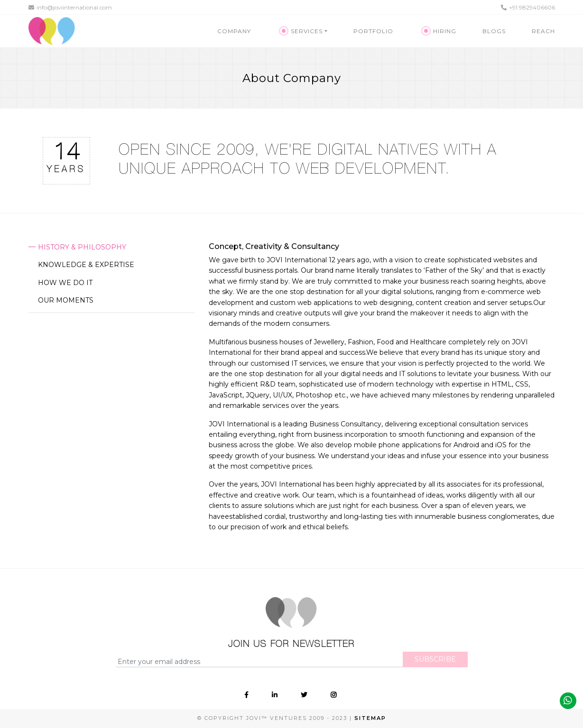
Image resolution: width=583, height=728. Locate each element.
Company (234, 31)
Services (302, 31)
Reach (543, 31)
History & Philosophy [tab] (82, 247)
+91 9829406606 (528, 7)
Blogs (494, 31)
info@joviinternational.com (70, 7)
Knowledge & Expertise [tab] (86, 265)
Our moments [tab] (66, 300)
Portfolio (373, 31)
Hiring (440, 31)
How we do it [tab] (65, 283)
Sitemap (370, 718)
